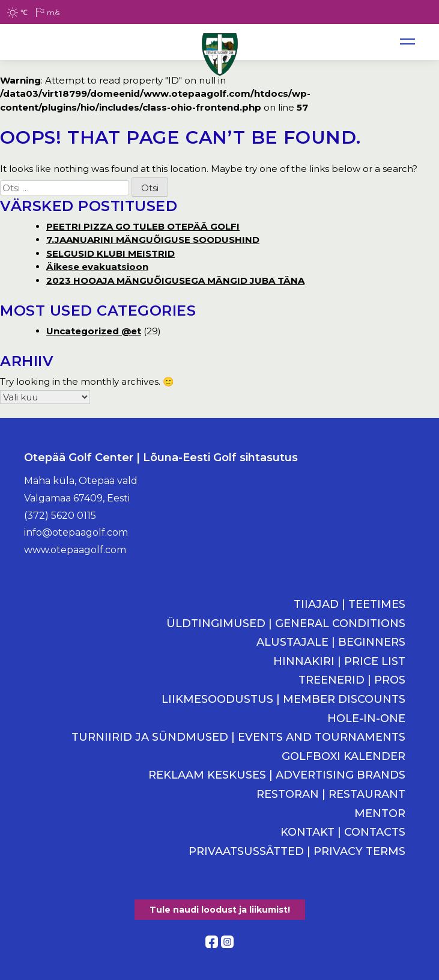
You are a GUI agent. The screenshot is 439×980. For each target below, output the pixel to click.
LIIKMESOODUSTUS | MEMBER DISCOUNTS (283, 700)
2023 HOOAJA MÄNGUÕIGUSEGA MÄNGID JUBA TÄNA (175, 280)
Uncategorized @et (94, 331)
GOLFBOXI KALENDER (344, 757)
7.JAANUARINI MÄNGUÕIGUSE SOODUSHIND (153, 240)
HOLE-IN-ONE (366, 719)
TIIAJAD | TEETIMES (350, 605)
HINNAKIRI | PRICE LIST (339, 662)
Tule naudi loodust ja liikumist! (220, 910)
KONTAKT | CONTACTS (343, 832)
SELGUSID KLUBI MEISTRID (111, 253)
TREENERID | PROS (352, 680)
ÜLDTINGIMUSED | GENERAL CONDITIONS (286, 624)
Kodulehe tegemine (219, 954)
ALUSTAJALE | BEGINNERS (331, 642)
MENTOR (380, 814)
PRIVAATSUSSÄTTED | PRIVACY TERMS (297, 852)
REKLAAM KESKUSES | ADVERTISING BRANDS (277, 775)
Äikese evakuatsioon (97, 267)
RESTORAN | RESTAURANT (331, 795)
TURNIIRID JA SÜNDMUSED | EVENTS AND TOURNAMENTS (238, 737)
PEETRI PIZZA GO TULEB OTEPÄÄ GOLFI (143, 226)
